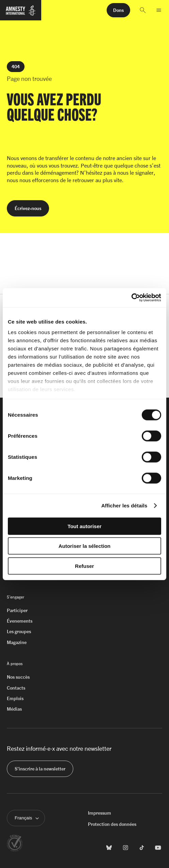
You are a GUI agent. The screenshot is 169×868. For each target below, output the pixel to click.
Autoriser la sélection (85, 546)
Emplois (15, 698)
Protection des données (112, 824)
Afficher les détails (124, 506)
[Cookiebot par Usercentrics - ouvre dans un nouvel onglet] (131, 298)
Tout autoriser (84, 526)
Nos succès (18, 677)
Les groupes (19, 631)
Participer (17, 610)
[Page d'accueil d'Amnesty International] (21, 13)
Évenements (20, 621)
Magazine (17, 642)
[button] (143, 10)
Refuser (84, 566)
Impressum (99, 813)
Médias (14, 709)
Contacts (16, 688)
